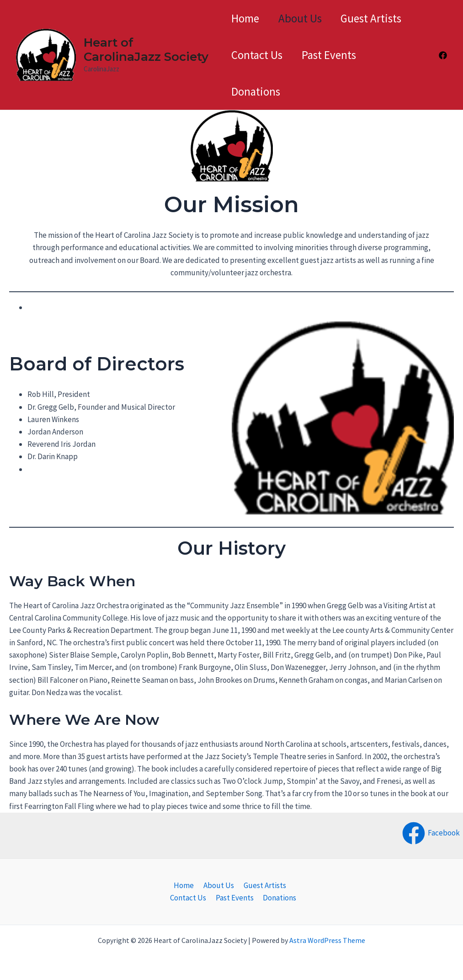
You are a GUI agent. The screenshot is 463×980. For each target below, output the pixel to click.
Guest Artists (379, 18)
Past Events (333, 55)
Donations (256, 91)
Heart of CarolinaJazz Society (145, 50)
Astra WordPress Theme (327, 940)
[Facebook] (443, 55)
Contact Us (257, 55)
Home (245, 18)
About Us (304, 18)
